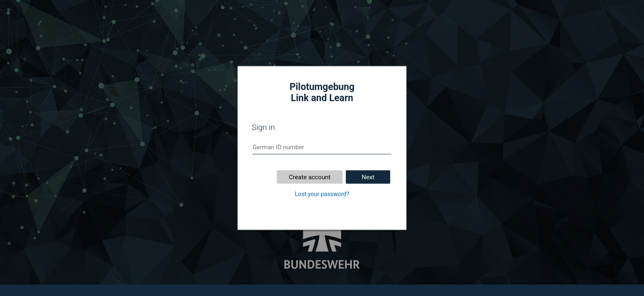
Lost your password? (322, 194)
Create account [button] (309, 177)
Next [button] (368, 177)
